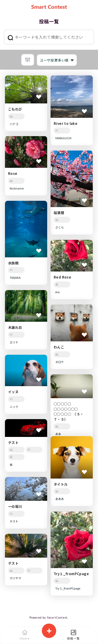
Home (25, 635)
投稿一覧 (73, 635)
